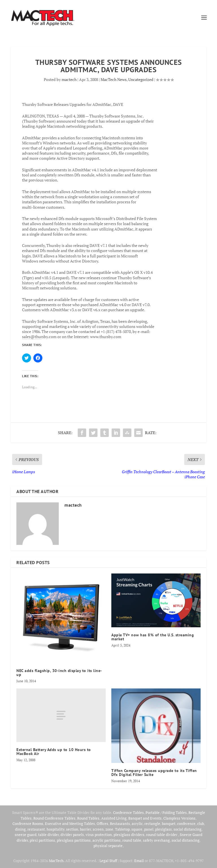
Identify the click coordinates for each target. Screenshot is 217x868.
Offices (102, 824)
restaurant (36, 829)
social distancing (187, 829)
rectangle (152, 824)
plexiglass (163, 829)
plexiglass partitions (74, 840)
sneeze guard (26, 835)
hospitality (56, 829)
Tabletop (122, 829)
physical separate (108, 846)
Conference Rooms (28, 824)
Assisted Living (114, 818)
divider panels (72, 835)
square (137, 829)
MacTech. (57, 861)
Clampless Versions (179, 818)
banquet (169, 824)
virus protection (99, 835)
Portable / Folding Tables (166, 812)
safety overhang (156, 840)
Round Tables (88, 818)
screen (98, 829)
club (201, 824)
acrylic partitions (107, 840)
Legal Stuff (108, 861)
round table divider (162, 835)
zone (109, 829)
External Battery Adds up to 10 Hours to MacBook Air (54, 752)
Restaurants (120, 824)
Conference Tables (128, 812)
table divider (48, 835)
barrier (85, 829)
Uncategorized (141, 79)
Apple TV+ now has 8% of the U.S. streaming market (153, 637)
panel (149, 829)
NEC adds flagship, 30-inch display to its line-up (59, 673)
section (72, 829)
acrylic (137, 824)
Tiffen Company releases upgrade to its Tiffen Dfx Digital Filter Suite (154, 773)
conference (186, 824)
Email (139, 861)
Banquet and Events (145, 818)
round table (132, 840)
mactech (69, 79)
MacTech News (114, 79)
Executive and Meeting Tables (70, 824)
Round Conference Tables (54, 818)
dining (20, 829)
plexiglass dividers (129, 835)
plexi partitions (42, 840)
